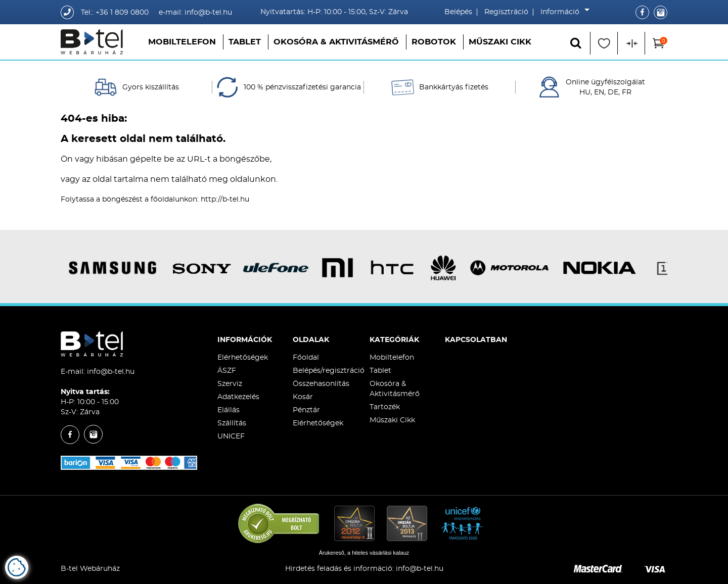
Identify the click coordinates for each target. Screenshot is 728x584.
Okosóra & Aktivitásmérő (336, 42)
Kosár (303, 397)
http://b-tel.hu (225, 200)
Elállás (229, 410)
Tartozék (385, 407)
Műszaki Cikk (500, 42)
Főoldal (306, 358)
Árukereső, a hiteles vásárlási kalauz (364, 553)
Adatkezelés (238, 397)
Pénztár (306, 410)
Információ (562, 12)
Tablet (245, 42)
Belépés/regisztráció (329, 371)
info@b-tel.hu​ (420, 569)
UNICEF (231, 436)
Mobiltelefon (182, 42)
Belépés (458, 12)
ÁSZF (227, 371)
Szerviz (230, 384)
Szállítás (232, 423)
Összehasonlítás (321, 384)
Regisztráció (506, 12)
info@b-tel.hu (111, 372)
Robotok (434, 42)
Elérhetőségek (243, 358)
